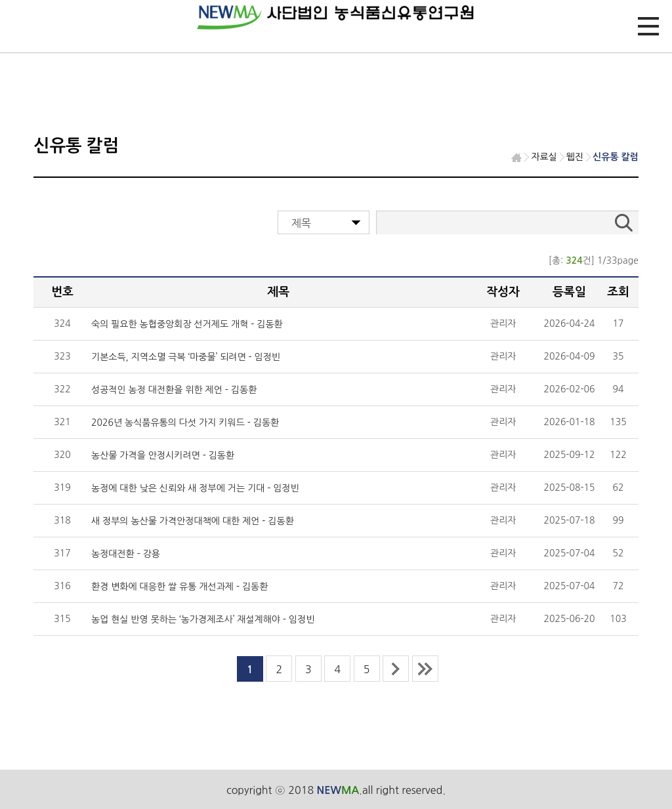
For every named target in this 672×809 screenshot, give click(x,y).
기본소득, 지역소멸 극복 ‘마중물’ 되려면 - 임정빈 (186, 357)
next (396, 669)
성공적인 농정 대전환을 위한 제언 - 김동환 (174, 390)
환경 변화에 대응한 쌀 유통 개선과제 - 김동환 (179, 587)
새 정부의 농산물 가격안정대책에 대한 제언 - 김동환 (193, 521)
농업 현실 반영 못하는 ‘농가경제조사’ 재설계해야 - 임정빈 (203, 619)
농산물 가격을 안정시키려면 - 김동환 (163, 455)
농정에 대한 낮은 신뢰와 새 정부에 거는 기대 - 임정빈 (195, 488)
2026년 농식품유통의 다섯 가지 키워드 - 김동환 (185, 423)
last (425, 669)
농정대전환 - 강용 (126, 554)
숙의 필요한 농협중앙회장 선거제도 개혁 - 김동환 (187, 324)
